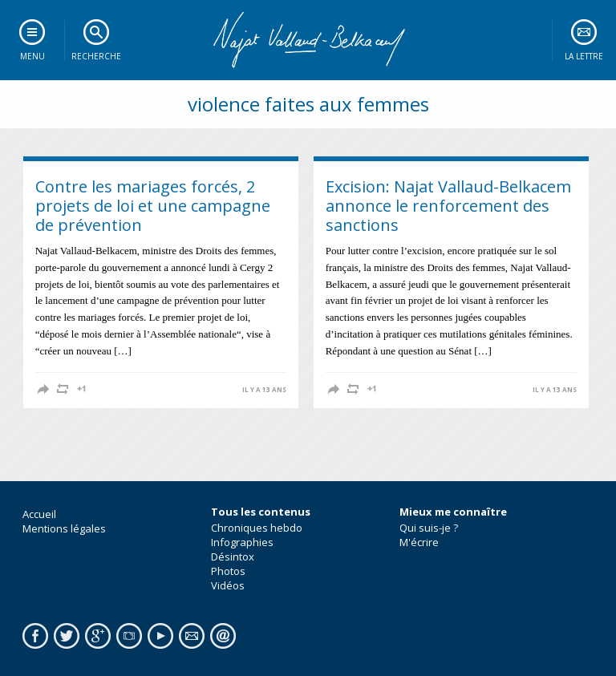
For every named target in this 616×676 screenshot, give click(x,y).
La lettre (584, 56)
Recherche (96, 56)
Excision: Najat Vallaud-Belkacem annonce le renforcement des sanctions (448, 206)
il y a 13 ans (264, 390)
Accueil (39, 514)
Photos (228, 571)
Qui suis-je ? (429, 528)
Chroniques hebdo (257, 528)
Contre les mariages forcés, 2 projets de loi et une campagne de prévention (153, 206)
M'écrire (419, 542)
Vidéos (228, 585)
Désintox (233, 557)
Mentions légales (64, 528)
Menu (32, 56)
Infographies (242, 542)
